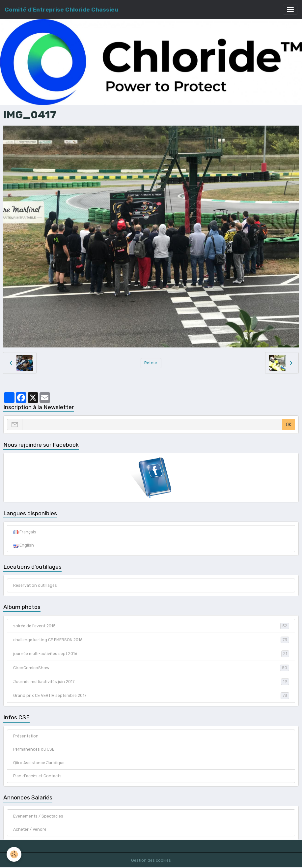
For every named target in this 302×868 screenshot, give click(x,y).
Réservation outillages (35, 585)
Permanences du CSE (34, 749)
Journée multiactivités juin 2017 (151, 682)
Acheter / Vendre (30, 829)
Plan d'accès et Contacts (37, 776)
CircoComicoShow (151, 668)
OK (289, 425)
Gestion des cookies (151, 860)
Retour (151, 363)
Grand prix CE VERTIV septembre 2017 (151, 696)
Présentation (26, 736)
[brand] (61, 10)
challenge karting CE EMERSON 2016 (151, 640)
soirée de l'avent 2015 (151, 626)
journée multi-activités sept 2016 (151, 654)
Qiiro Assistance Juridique (39, 763)
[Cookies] (14, 854)
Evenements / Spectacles (38, 816)
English (24, 545)
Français (25, 532)
